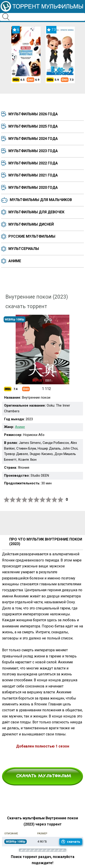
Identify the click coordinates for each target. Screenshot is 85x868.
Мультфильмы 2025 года (33, 126)
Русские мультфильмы (32, 236)
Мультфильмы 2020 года (33, 187)
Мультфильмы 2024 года (33, 139)
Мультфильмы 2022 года (33, 163)
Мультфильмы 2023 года (33, 151)
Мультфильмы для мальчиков (41, 200)
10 (61, 500)
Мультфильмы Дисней (31, 224)
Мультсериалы (24, 249)
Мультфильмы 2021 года (33, 175)
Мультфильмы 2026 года (33, 114)
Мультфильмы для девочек (36, 212)
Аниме (15, 261)
